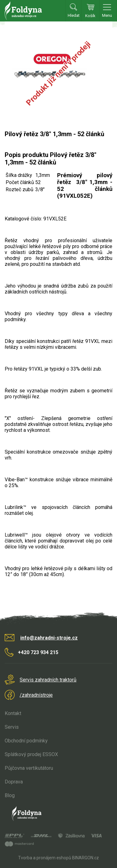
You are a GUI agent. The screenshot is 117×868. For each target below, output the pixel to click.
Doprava (14, 782)
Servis (12, 727)
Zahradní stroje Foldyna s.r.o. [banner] (23, 11)
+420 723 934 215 (38, 652)
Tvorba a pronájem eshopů (45, 858)
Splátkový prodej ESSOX (31, 754)
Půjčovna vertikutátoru (29, 768)
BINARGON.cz (85, 858)
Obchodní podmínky (26, 741)
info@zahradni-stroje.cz (49, 638)
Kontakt (13, 713)
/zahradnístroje (36, 695)
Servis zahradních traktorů (48, 680)
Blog (10, 795)
